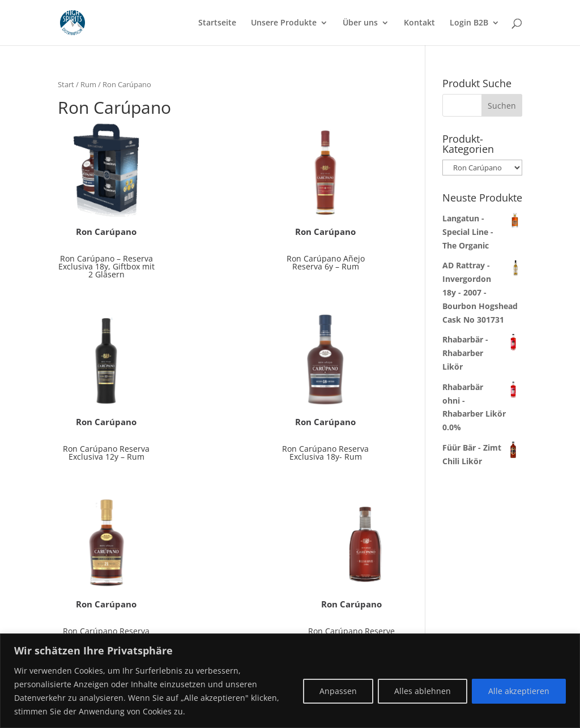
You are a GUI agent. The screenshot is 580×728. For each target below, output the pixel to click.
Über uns (360, 23)
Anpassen (338, 691)
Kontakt (419, 23)
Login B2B (469, 23)
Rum (88, 84)
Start (66, 84)
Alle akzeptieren (519, 691)
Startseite (217, 23)
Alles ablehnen (423, 691)
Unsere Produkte (284, 23)
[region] (290, 681)
